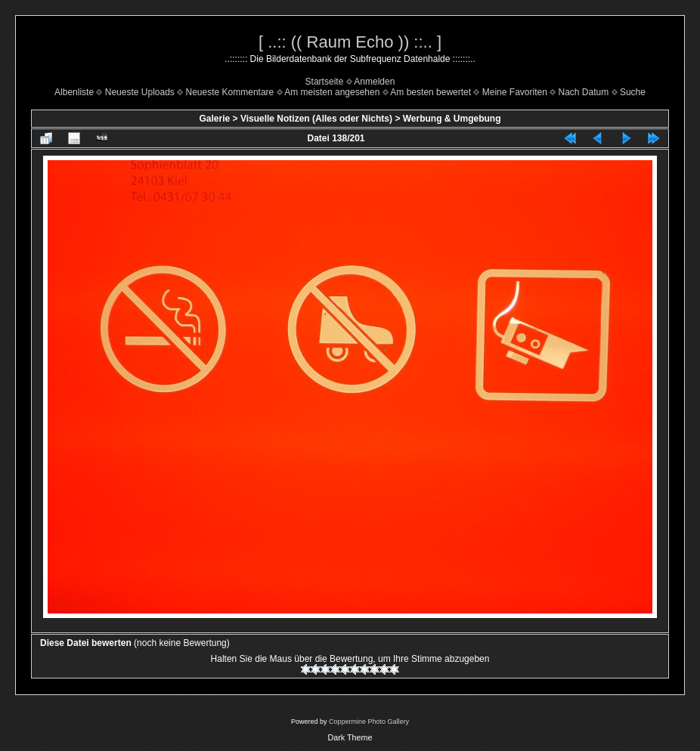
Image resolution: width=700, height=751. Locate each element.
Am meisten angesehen (332, 92)
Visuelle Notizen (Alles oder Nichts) (316, 119)
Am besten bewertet (431, 92)
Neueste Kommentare (230, 92)
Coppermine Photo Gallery (369, 722)
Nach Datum (584, 92)
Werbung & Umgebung (452, 119)
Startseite (325, 82)
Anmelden (374, 82)
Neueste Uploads (140, 92)
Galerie (214, 119)
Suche (633, 92)
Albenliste (74, 92)
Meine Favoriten (515, 92)
